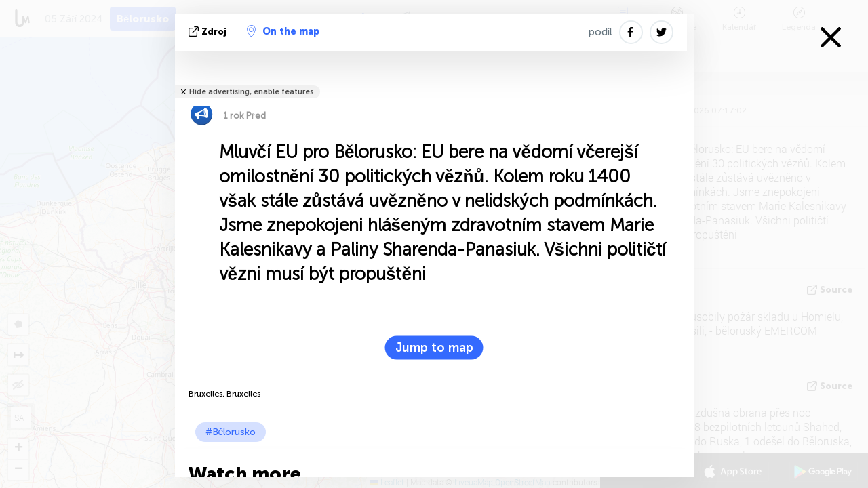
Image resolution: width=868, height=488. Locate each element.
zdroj (209, 32)
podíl (600, 32)
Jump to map (434, 348)
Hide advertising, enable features (251, 92)
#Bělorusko (231, 432)
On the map (283, 31)
